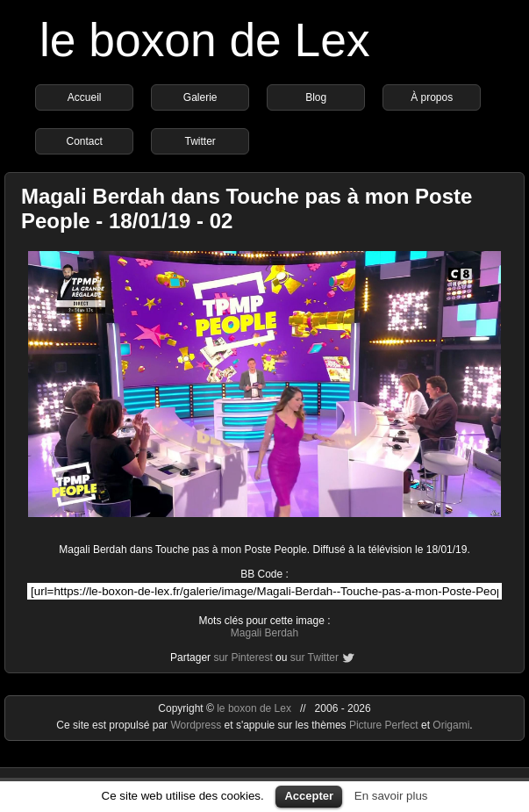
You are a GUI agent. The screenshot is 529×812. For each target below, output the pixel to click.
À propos (432, 97)
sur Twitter (315, 658)
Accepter (309, 796)
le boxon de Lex (205, 40)
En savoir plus (391, 796)
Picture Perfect (384, 725)
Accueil (85, 97)
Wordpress (197, 725)
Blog (316, 97)
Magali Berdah (264, 633)
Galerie (200, 97)
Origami (451, 725)
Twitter (200, 141)
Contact (84, 141)
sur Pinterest (243, 658)
